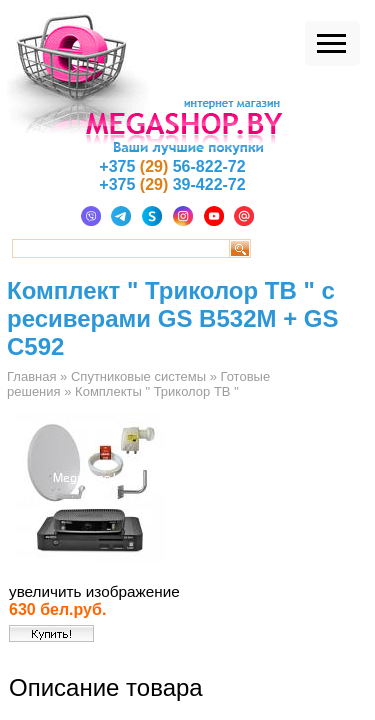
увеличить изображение (94, 591)
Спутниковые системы (138, 376)
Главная (31, 376)
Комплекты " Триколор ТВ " (157, 391)
